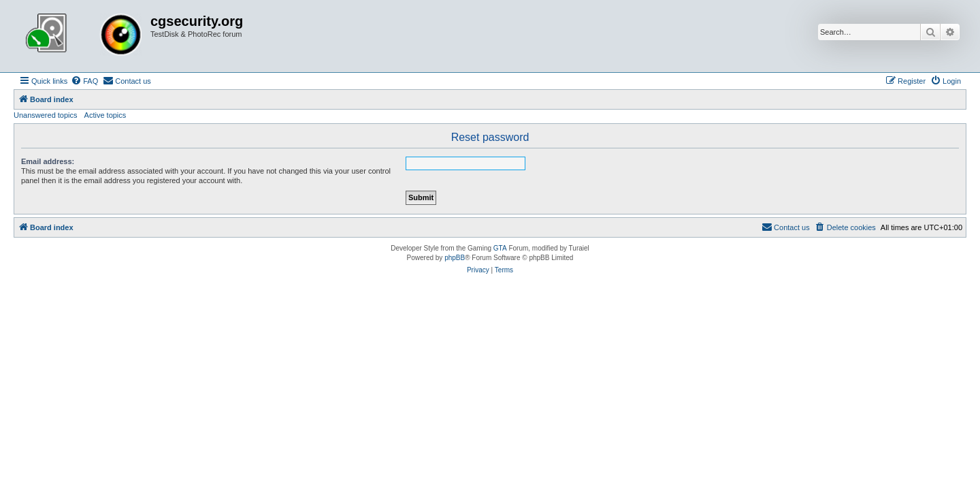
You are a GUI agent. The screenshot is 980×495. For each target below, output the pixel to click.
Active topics (105, 115)
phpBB (455, 258)
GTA (500, 248)
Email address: (48, 161)
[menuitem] (84, 81)
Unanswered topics (46, 115)
